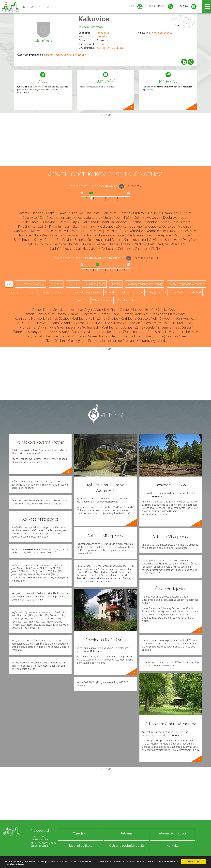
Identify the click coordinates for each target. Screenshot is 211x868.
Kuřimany (87, 226)
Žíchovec (142, 249)
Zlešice (156, 249)
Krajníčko (71, 226)
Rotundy (110, 292)
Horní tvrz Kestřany (54, 332)
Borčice (125, 213)
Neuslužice (170, 231)
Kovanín (55, 226)
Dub (183, 217)
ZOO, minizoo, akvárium (31, 284)
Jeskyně (125, 292)
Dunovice (48, 222)
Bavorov (23, 213)
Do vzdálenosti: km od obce (93, 186)
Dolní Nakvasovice (147, 217)
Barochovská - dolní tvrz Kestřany (96, 332)
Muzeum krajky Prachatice (173, 323)
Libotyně (136, 226)
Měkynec (38, 231)
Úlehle (71, 55)
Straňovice (64, 240)
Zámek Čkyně (110, 314)
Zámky (45, 292)
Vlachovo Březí (145, 244)
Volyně (163, 244)
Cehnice (186, 213)
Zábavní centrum (102, 300)
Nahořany (119, 231)
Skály (38, 240)
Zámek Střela (145, 327)
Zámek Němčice (88, 323)
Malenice (184, 226)
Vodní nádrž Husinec (179, 318)
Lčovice (121, 226)
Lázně (139, 292)
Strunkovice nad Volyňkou (143, 240)
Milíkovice (71, 231)
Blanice (63, 213)
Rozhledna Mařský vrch (169, 314)
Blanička (77, 213)
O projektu (81, 833)
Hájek (75, 222)
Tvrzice (74, 244)
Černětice (47, 217)
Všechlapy (80, 55)
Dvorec (63, 222)
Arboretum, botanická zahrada (186, 284)
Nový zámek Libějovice (181, 332)
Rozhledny (16, 292)
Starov (49, 240)
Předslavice (103, 33)
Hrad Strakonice (115, 323)
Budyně (152, 213)
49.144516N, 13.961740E (110, 48)
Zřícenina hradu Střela (174, 327)
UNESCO (73, 284)
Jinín (175, 222)
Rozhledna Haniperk (30, 318)
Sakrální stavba (126, 300)
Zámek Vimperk (72, 336)
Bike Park (177, 292)
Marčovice (60, 55)
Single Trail (195, 292)
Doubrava (170, 217)
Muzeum (81, 300)
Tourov (44, 244)
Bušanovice (169, 213)
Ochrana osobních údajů (126, 845)
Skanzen (116, 284)
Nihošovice (188, 231)
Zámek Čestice (58, 318)
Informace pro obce (172, 833)
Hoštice (136, 222)
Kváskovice (105, 226)
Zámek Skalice (107, 318)
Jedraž (165, 222)
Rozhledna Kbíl (83, 318)
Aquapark (56, 284)
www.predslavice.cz (162, 33)
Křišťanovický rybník (151, 341)
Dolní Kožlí (123, 217)
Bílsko (50, 213)
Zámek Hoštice (106, 310)
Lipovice (150, 226)
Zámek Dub (41, 310)
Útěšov (126, 244)
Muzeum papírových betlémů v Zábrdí (45, 323)
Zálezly (81, 249)
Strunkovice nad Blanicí (104, 240)
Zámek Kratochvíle (101, 336)
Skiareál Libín (55, 341)
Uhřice (86, 244)
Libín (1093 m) (154, 336)
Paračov (56, 235)
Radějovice (163, 235)
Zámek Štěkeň (140, 323)
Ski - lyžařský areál (94, 284)
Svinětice (30, 244)
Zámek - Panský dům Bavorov (45, 314)
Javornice (151, 222)
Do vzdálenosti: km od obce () (89, 258)
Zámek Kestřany (25, 332)
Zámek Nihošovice (83, 314)
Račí (150, 235)
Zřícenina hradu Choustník (143, 332)
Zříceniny (60, 292)
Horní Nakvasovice (114, 222)
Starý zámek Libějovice (41, 336)
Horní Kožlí (90, 222)
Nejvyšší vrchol (157, 292)
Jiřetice (186, 222)
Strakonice (102, 44)
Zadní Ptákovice (62, 249)
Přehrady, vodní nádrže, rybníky (145, 284)
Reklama (127, 833)
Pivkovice (71, 235)
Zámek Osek (177, 336)
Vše (9, 284)
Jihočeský (102, 36)
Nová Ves (40, 235)
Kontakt (172, 845)
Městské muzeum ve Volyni (72, 310)
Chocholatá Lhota (87, 217)
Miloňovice (88, 231)
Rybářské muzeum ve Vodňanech (74, 327)
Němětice (136, 231)
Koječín (23, 226)
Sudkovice (172, 240)
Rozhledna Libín (129, 336)
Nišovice (25, 235)
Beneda (38, 213)
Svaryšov (189, 240)
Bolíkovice (110, 213)
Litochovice (167, 226)
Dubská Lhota (29, 222)
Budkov (138, 213)
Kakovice (94, 19)
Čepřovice (30, 217)
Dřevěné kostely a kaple (85, 292)
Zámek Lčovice (166, 310)
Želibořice (125, 249)
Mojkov (104, 231)
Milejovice (54, 231)
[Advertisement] (105, 141)
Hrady (32, 292)
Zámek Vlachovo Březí (136, 310)
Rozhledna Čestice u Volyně (141, 318)
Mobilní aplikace (81, 845)
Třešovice (59, 244)
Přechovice (88, 235)
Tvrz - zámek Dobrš (32, 327)
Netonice (152, 231)
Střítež (80, 240)
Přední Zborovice (112, 235)
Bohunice (93, 213)
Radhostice (182, 235)
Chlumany (64, 217)
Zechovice (108, 249)
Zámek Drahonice (136, 314)
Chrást (108, 217)
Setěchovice (23, 240)
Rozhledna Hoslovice (117, 327)
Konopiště (39, 226)
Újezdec (100, 244)
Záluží (94, 249)
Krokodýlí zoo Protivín (84, 341)
